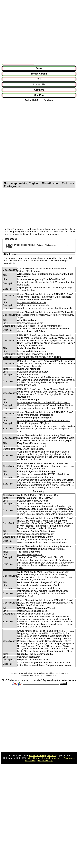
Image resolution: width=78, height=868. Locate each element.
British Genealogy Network (42, 756)
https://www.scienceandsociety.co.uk (35, 534)
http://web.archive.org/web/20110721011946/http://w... (44, 474)
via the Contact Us (44, 675)
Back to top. (39, 491)
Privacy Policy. (46, 761)
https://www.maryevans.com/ (32, 446)
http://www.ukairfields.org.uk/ (32, 302)
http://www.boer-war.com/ (30, 555)
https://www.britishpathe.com (32, 351)
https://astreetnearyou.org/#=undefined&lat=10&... (42, 279)
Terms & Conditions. (52, 758)
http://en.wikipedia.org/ (28, 657)
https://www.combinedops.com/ (33, 611)
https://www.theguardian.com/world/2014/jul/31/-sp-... (44, 402)
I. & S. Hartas (33, 758)
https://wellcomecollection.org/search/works (39, 585)
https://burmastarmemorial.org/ (33, 372)
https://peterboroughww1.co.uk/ (33, 501)
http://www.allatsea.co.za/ (30, 323)
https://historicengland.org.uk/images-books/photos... (44, 420)
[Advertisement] (32, 33)
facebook (49, 100)
